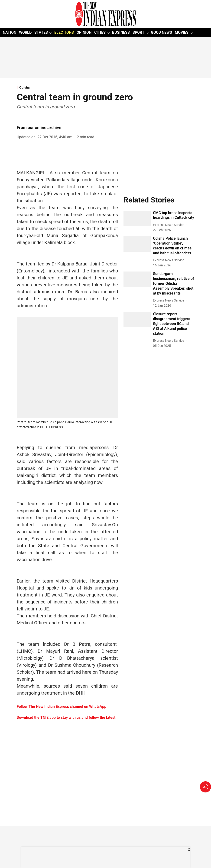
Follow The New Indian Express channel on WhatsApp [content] (62, 707)
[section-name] (105, 87)
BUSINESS (121, 32)
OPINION (84, 32)
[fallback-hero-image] (137, 218)
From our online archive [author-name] (39, 128)
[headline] (174, 215)
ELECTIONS (64, 32)
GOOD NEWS (161, 32)
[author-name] (169, 225)
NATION (10, 32)
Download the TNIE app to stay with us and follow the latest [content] (66, 717)
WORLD (25, 32)
